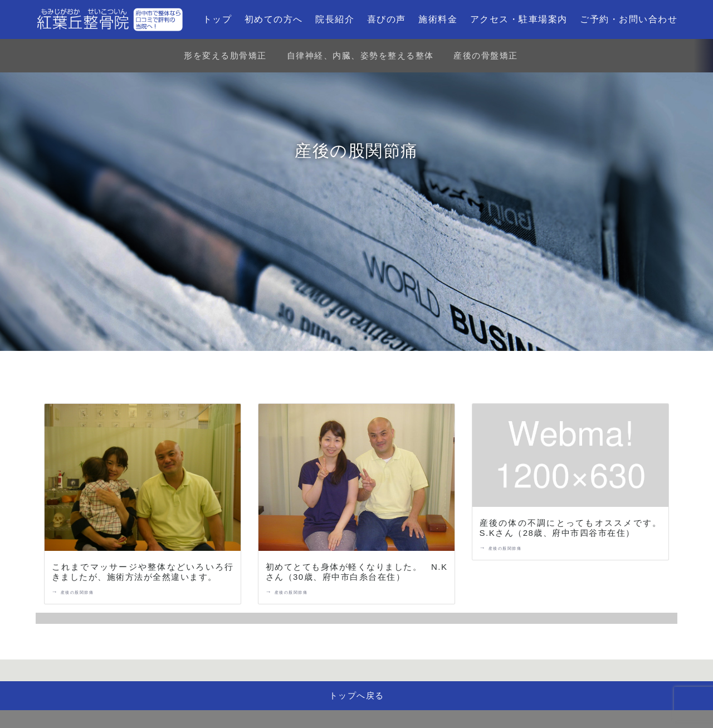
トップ (218, 19)
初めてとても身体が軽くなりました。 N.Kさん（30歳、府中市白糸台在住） (357, 572)
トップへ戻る (357, 695)
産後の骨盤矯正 (486, 55)
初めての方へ (274, 19)
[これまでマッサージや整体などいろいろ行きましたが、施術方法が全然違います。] (143, 480)
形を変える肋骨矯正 (225, 55)
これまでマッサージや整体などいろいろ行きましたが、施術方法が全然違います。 (143, 572)
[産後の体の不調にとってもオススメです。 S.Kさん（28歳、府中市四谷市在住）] (570, 458)
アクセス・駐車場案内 (519, 19)
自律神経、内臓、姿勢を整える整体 (360, 55)
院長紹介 (335, 19)
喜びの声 (387, 19)
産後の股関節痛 (77, 592)
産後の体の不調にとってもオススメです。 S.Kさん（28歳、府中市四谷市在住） (575, 528)
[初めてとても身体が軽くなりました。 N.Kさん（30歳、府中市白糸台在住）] (356, 480)
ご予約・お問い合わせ (629, 19)
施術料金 (438, 19)
